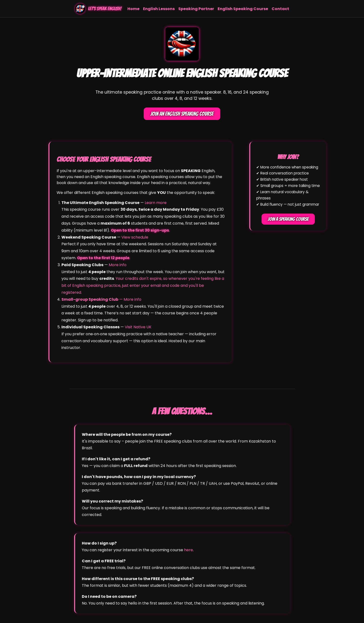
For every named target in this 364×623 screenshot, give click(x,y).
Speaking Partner (196, 9)
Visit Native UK (138, 327)
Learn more (156, 203)
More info (118, 265)
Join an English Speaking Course (182, 114)
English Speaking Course (243, 9)
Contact (280, 9)
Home (133, 9)
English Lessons (159, 9)
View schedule (135, 237)
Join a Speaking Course (288, 219)
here (188, 550)
